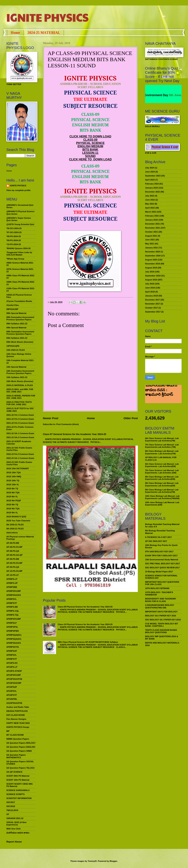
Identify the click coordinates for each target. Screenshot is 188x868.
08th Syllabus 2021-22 (17, 324)
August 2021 (151, 236)
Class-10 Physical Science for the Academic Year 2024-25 (85, 624)
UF (8, 814)
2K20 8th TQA (13, 493)
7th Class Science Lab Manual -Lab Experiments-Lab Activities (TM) (162, 446)
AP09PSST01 (13, 647)
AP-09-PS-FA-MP (14, 563)
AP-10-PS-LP (13, 575)
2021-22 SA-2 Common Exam (20, 437)
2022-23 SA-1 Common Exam (20, 458)
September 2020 (153, 256)
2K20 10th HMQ (14, 477)
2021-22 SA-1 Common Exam (20, 433)
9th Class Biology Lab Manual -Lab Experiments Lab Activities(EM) (162, 484)
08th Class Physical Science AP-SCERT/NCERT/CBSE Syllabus (88, 642)
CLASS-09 (90, 140)
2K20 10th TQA (14, 473)
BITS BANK (90, 150)
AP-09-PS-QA (13, 567)
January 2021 (151, 248)
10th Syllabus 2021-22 (17, 377)
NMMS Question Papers (18, 739)
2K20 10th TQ (13, 481)
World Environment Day (171, 95)
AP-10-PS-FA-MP (14, 571)
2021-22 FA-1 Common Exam (20, 415)
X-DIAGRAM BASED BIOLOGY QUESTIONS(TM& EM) (160, 606)
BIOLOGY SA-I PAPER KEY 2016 (161, 616)
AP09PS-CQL (13, 611)
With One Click (14, 829)
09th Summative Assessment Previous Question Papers (20, 333)
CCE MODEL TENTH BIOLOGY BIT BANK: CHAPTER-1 (162, 625)
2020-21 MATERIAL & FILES (20, 385)
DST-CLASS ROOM (16, 715)
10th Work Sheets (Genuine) (20, 381)
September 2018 (153, 276)
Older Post (131, 418)
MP (8, 731)
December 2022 (152, 192)
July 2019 (150, 272)
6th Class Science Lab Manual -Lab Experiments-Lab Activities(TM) (162, 439)
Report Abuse (14, 842)
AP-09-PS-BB (13, 559)
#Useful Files (13, 305)
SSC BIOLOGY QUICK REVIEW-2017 (162, 568)
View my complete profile (18, 190)
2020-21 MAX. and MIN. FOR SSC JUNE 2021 (20, 390)
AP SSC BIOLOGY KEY (156, 541)
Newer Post (51, 418)
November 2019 (153, 264)
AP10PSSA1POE (14, 679)
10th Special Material (16, 367)
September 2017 (153, 312)
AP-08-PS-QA (13, 551)
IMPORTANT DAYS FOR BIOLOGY (161, 612)
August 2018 (151, 280)
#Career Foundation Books (19, 301)
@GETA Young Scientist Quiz (20, 224)
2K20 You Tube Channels (18, 521)
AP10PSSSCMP (14, 683)
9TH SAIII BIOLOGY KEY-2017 (159, 552)
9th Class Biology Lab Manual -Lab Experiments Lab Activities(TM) (162, 491)
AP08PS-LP (12, 579)
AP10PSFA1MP (14, 675)
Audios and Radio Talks (18, 707)
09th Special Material (16, 328)
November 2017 (153, 304)
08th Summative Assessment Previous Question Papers (20, 318)
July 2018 (150, 284)
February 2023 (152, 184)
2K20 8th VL (12, 497)
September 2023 (153, 176)
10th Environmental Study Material (162, 560)
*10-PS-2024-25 (14, 244)
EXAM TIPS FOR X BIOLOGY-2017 (161, 556)
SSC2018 (11, 806)
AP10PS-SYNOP (14, 671)
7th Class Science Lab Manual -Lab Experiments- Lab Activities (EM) (162, 472)
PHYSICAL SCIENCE (90, 143)
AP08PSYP (12, 603)
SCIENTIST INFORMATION (19, 798)
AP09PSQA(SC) (14, 639)
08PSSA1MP (12, 309)
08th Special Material (16, 313)
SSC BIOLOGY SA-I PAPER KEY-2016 (163, 620)
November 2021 (153, 228)
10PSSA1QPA (13, 346)
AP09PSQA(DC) (14, 635)
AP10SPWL (12, 699)
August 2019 (151, 268)
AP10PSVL (11, 691)
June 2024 (150, 172)
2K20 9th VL (12, 513)
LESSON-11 (90, 153)
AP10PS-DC (12, 663)
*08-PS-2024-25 (14, 236)
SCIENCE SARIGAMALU (18, 790)
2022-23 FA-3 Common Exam (20, 454)
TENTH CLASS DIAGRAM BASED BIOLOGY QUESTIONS (161, 631)
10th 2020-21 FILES (16, 350)
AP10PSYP (12, 695)
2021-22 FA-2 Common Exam (20, 419)
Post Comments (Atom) (68, 424)
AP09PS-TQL (13, 615)
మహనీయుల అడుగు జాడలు (18, 833)
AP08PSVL (11, 599)
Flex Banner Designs (16, 719)
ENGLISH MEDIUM (90, 146)
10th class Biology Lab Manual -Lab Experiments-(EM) (162, 504)
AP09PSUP (12, 651)
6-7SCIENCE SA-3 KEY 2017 (158, 537)
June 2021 (150, 240)
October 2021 (151, 232)
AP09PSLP (11, 623)
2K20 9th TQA (13, 509)
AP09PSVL (11, 655)
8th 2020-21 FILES (15, 525)
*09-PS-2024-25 (14, 240)
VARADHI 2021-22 (15, 818)
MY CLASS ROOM (15, 735)
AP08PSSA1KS (14, 595)
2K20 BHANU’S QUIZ (16, 517)
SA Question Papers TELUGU (20, 768)
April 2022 (150, 208)
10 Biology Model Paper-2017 (159, 572)
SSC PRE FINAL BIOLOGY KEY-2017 (163, 564)
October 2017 (151, 308)
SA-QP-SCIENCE (14, 772)
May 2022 (150, 204)
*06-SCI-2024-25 (14, 228)
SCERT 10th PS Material (18, 780)
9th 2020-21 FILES (15, 529)
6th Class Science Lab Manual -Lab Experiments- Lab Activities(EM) (162, 465)
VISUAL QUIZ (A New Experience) (16, 823)
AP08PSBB (12, 587)
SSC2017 (11, 802)
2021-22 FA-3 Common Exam (20, 423)
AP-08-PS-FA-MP (14, 547)
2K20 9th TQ (12, 505)
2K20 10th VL (13, 485)
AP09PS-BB (12, 607)
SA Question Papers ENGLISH (21, 747)
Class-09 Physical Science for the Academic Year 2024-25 (85, 607)
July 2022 (150, 196)
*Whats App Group (15, 259)
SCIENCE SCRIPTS (16, 794)
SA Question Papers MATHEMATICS (16, 756)
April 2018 (150, 292)
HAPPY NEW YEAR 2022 (18, 723)
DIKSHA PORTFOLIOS (17, 711)
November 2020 (153, 252)
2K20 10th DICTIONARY (18, 469)
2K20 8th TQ (12, 489)
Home (15, 33)
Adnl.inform (12, 533)
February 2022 (152, 216)
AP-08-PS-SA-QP (14, 555)
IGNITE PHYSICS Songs (18, 727)
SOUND (90, 156)
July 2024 (150, 168)
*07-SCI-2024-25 (14, 232)
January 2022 (151, 220)
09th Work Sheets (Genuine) (20, 342)
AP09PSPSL (12, 627)
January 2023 (151, 188)
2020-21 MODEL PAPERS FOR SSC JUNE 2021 (21, 397)
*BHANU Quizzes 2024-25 (18, 248)
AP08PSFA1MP (14, 591)
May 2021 (150, 244)
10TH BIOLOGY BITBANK (157, 588)
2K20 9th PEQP (14, 501)
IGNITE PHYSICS (47, 17)
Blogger (113, 861)
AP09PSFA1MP (14, 619)
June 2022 (150, 200)
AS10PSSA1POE (14, 703)
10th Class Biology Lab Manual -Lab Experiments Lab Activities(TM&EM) (162, 497)
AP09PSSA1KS (14, 643)
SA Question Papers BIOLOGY (21, 743)
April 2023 (150, 180)
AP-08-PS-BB (13, 543)
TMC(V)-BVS (12, 810)
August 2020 (151, 260)
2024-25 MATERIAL (44, 33)
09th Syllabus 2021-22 (17, 338)
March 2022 (151, 212)
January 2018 (151, 296)
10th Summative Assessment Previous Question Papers (20, 372)
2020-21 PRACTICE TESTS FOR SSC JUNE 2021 (19, 403)
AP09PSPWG (13, 631)
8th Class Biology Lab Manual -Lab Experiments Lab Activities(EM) (162, 478)
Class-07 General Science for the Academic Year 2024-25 (75, 434)
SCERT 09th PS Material (18, 776)
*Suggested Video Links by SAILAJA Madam (19, 254)
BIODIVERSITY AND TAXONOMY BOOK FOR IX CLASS (161, 600)
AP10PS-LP (12, 667)
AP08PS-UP (12, 583)
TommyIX (92, 861)
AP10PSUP (12, 687)
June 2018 (150, 288)
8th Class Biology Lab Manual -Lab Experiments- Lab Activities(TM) (162, 452)
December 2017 (152, 300)
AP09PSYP (12, 659)
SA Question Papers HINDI (19, 751)
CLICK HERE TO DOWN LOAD (90, 136)
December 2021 (152, 224)
